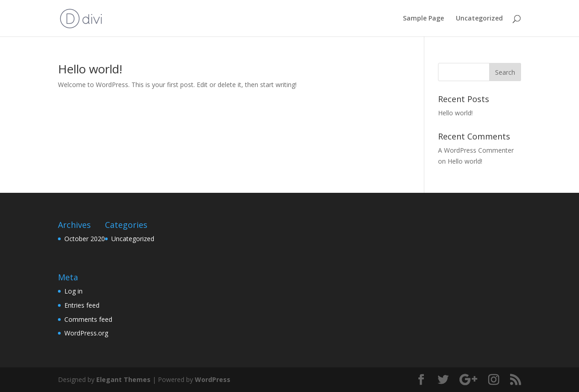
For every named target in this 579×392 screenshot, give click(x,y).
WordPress (213, 379)
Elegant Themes (123, 379)
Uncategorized (479, 19)
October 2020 (85, 239)
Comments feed (88, 319)
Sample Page (423, 19)
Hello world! (90, 69)
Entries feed (82, 305)
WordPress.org (86, 333)
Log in (73, 291)
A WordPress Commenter (476, 150)
